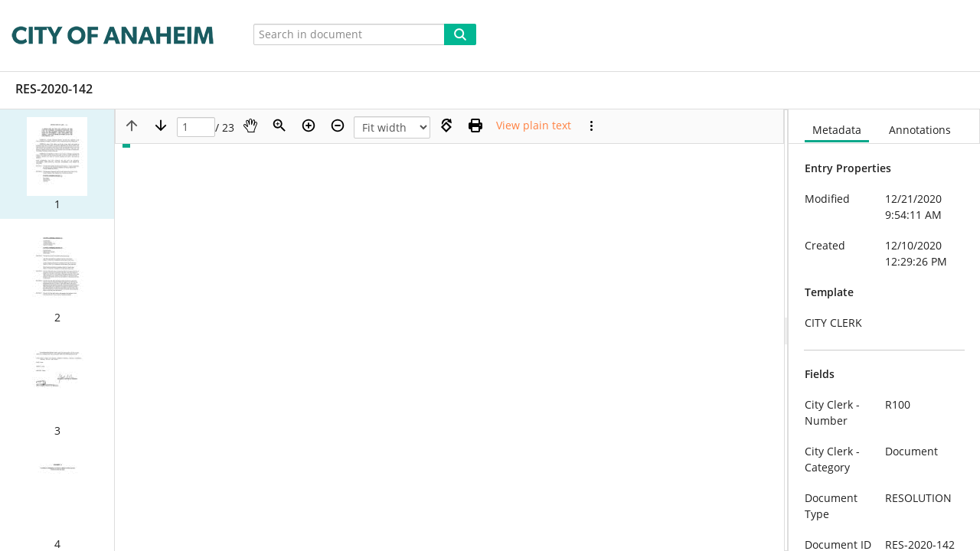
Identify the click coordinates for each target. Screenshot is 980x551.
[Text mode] (534, 126)
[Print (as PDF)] (475, 126)
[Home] (116, 36)
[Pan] (250, 126)
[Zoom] (279, 126)
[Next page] (161, 126)
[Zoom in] (309, 126)
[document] (884, 330)
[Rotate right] (446, 126)
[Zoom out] (338, 126)
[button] (57, 164)
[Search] (460, 34)
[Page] (196, 127)
